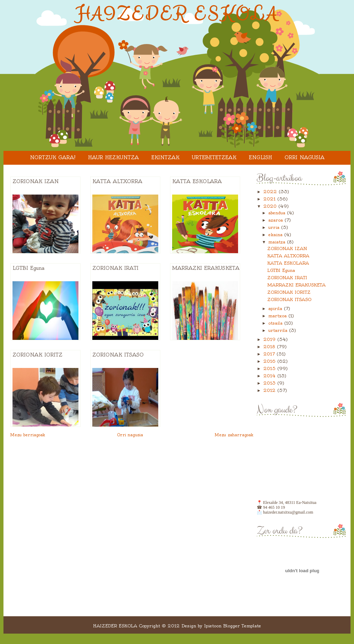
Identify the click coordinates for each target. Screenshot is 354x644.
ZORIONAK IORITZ (37, 355)
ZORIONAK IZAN (36, 181)
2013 (270, 383)
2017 (270, 354)
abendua (278, 213)
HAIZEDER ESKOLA (177, 14)
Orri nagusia (305, 157)
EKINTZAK (165, 157)
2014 (270, 376)
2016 (270, 361)
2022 (271, 192)
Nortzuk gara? (53, 157)
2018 (270, 347)
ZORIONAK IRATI (115, 268)
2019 (270, 339)
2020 (271, 206)
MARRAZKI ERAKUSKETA (206, 268)
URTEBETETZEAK (214, 157)
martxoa (278, 316)
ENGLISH (260, 157)
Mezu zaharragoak (234, 435)
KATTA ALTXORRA (117, 181)
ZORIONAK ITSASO (118, 355)
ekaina (276, 235)
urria (275, 227)
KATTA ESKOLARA (197, 181)
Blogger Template (242, 626)
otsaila (276, 323)
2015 (270, 368)
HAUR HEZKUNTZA (113, 157)
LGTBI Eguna (28, 268)
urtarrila (279, 330)
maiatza (278, 242)
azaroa (276, 220)
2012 (270, 390)
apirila (276, 308)
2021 (270, 199)
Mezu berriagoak (28, 435)
